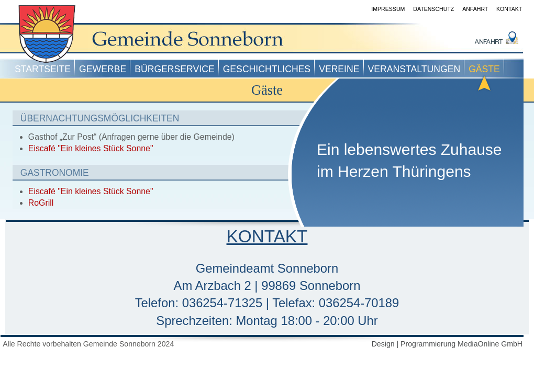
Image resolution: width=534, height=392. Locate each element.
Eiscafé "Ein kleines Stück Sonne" (91, 148)
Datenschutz (433, 9)
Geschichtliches (267, 69)
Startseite (43, 69)
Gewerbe (103, 69)
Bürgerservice (174, 69)
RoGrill (41, 203)
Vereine (339, 69)
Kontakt (509, 9)
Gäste (484, 69)
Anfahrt (475, 9)
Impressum (388, 9)
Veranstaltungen (414, 69)
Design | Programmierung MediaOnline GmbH (447, 344)
